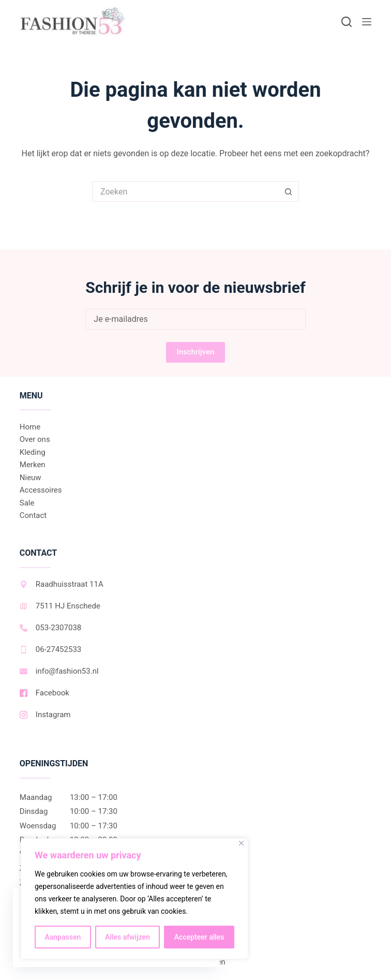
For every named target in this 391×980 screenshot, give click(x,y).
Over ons (35, 439)
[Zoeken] (347, 22)
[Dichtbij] (241, 843)
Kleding (33, 452)
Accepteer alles (199, 937)
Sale (27, 503)
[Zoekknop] (289, 191)
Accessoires (41, 490)
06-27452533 (50, 649)
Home (30, 427)
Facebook (44, 693)
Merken (33, 465)
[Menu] (367, 22)
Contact (33, 515)
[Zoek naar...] (185, 191)
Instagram (45, 715)
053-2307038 (50, 628)
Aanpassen (63, 937)
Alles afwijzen (127, 937)
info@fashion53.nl (59, 671)
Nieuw (31, 478)
